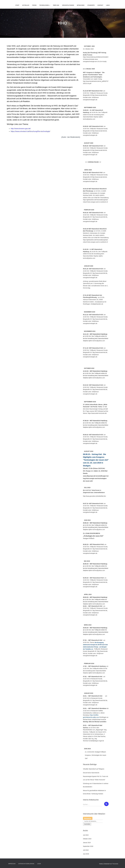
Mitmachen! (81, 5)
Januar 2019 (87, 843)
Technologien (45, 5)
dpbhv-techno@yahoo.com (97, 673)
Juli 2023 (86, 835)
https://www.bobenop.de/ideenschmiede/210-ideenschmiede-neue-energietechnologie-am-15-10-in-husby (96, 59)
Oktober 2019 (87, 839)
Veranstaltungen (68, 5)
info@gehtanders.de (97, 304)
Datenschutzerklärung (26, 864)
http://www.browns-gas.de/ (21, 129)
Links (108, 5)
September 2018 (88, 846)
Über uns (56, 5)
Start (17, 5)
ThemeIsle (115, 864)
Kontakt (100, 5)
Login (39, 864)
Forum (34, 5)
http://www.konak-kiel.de (100, 217)
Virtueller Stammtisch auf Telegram (94, 769)
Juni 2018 (86, 854)
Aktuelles (26, 5)
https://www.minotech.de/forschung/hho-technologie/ (31, 131)
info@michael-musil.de (99, 720)
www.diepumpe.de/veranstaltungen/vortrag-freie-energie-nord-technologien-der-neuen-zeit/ (96, 478)
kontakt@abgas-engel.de (96, 741)
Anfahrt (92, 302)
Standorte (91, 5)
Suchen (87, 824)
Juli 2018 (86, 850)
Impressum (12, 864)
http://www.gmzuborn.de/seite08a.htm (94, 496)
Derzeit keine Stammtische (91, 773)
